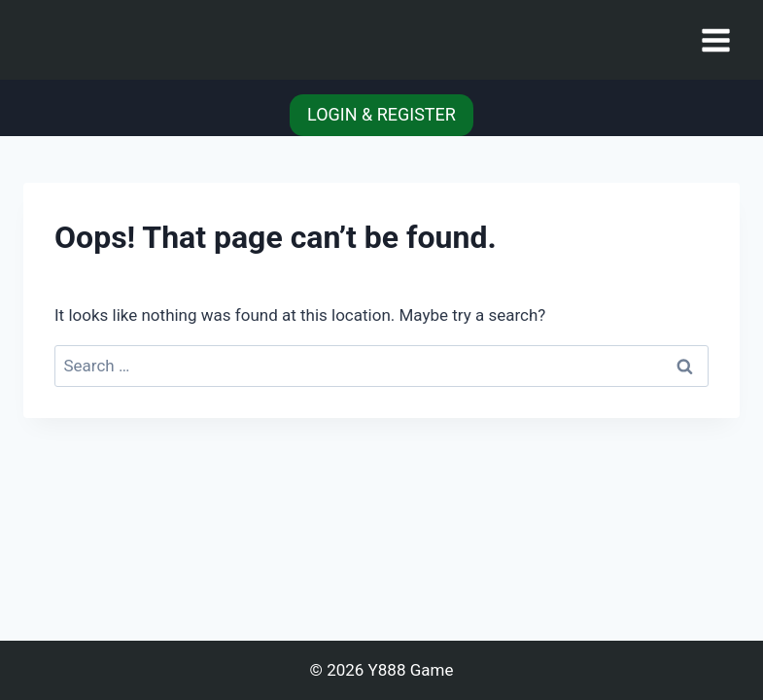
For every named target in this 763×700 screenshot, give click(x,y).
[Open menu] (715, 40)
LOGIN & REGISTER (381, 114)
